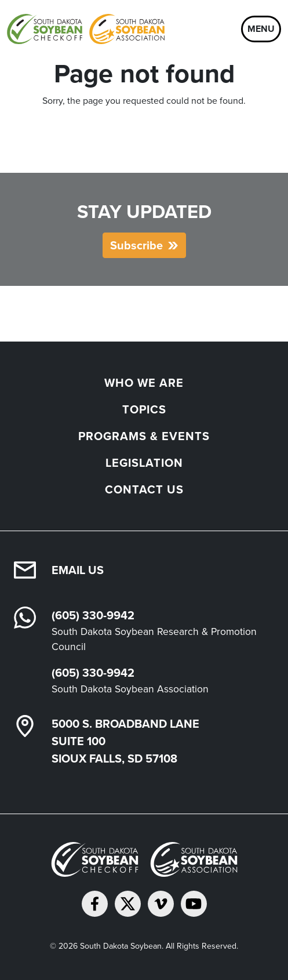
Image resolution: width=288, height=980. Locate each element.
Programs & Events (144, 436)
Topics (144, 409)
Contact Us (144, 489)
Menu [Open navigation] (261, 29)
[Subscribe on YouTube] (194, 904)
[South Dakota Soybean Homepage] (86, 29)
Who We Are (144, 383)
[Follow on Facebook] (95, 904)
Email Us (78, 570)
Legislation (144, 463)
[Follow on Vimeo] (161, 904)
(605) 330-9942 (93, 615)
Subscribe (136, 245)
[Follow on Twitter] (128, 904)
